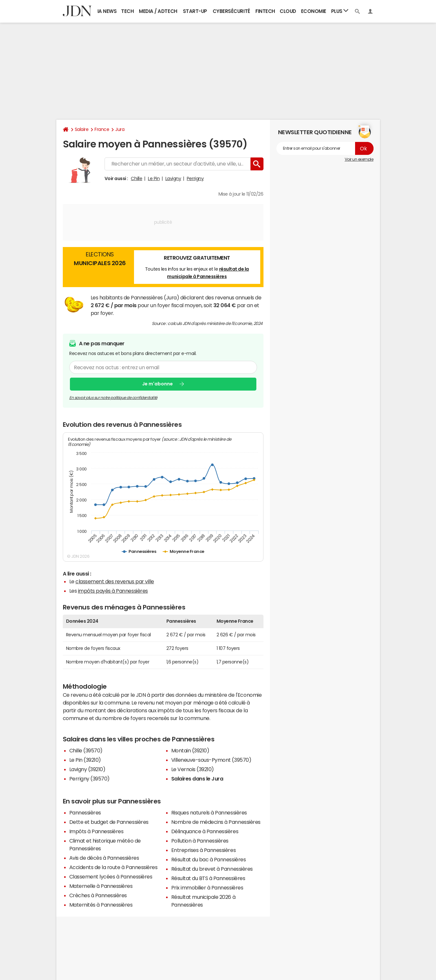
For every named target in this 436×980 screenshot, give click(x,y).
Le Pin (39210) (85, 760)
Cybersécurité (231, 11)
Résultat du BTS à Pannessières (208, 878)
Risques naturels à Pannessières (209, 813)
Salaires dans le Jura (197, 779)
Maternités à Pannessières (101, 905)
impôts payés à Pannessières (113, 591)
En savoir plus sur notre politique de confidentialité (113, 398)
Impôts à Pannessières (96, 831)
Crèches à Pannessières (98, 895)
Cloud (288, 11)
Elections (100, 260)
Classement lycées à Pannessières (111, 877)
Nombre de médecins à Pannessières (216, 822)
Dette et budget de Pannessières (109, 822)
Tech (127, 11)
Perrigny (195, 178)
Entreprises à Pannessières (204, 850)
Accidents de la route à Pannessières (113, 867)
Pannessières (85, 813)
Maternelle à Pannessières (101, 886)
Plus (340, 11)
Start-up (195, 11)
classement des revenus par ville (115, 581)
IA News (107, 11)
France (102, 129)
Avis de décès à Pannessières (104, 858)
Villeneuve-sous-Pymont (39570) (211, 760)
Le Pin (154, 178)
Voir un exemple (359, 159)
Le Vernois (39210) (193, 769)
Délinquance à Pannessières (205, 831)
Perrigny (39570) (89, 779)
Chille (136, 178)
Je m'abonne (157, 384)
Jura (120, 129)
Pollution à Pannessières (200, 841)
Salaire (82, 129)
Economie (314, 11)
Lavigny (173, 178)
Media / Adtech (158, 11)
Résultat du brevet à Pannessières (212, 869)
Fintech (265, 11)
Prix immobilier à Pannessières (207, 888)
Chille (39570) (86, 750)
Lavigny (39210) (87, 769)
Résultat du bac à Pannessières (209, 859)
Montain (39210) (190, 750)
